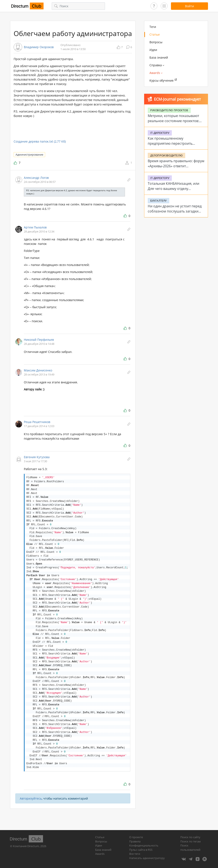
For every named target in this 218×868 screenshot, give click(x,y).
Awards (100, 854)
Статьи (155, 34)
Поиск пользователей (190, 848)
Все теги (135, 854)
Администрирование (29, 155)
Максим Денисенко (38, 370)
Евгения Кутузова (37, 457)
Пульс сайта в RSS (141, 850)
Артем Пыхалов (35, 227)
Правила (135, 841)
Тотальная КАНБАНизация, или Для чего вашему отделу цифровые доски (174, 189)
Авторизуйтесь (31, 798)
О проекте (136, 837)
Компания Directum (26, 846)
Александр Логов (36, 178)
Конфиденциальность (144, 845)
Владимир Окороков (39, 47)
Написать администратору (147, 858)
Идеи (153, 50)
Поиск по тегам (191, 841)
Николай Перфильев (39, 340)
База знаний (159, 57)
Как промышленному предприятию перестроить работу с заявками (170, 143)
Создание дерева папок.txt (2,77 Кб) (40, 141)
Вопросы (156, 42)
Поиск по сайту (190, 837)
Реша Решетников (37, 422)
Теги (153, 27)
